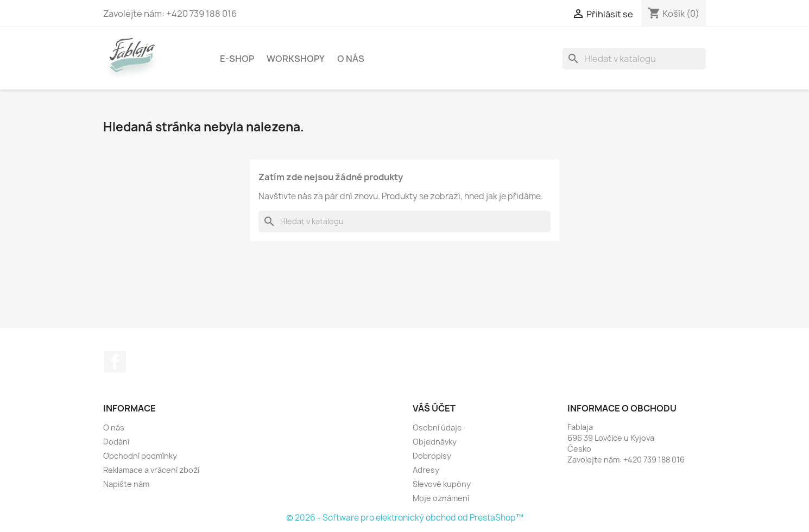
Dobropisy (432, 456)
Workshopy (296, 59)
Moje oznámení (441, 498)
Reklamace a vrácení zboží (151, 470)
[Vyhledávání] (634, 59)
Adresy (426, 470)
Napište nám (126, 484)
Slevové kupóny (442, 484)
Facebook (115, 362)
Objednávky (435, 442)
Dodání (116, 442)
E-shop (237, 59)
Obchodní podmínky (140, 456)
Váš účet (434, 408)
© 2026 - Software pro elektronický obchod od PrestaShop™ (405, 518)
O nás (351, 59)
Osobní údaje (437, 427)
